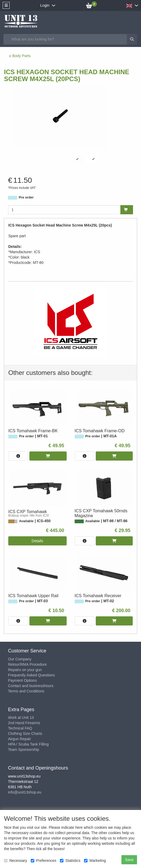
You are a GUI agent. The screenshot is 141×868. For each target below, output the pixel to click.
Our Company (20, 659)
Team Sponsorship (24, 750)
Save (129, 860)
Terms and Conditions (26, 691)
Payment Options (22, 680)
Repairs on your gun (25, 670)
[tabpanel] (78, 159)
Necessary (16, 861)
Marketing (95, 861)
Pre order (26, 197)
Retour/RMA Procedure (27, 664)
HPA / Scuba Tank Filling (28, 744)
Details (37, 541)
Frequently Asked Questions (31, 675)
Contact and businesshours (31, 686)
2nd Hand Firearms (24, 723)
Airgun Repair (20, 739)
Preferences (43, 861)
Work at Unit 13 (21, 718)
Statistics (70, 861)
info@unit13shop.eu (25, 792)
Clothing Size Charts (25, 734)
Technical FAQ (20, 728)
